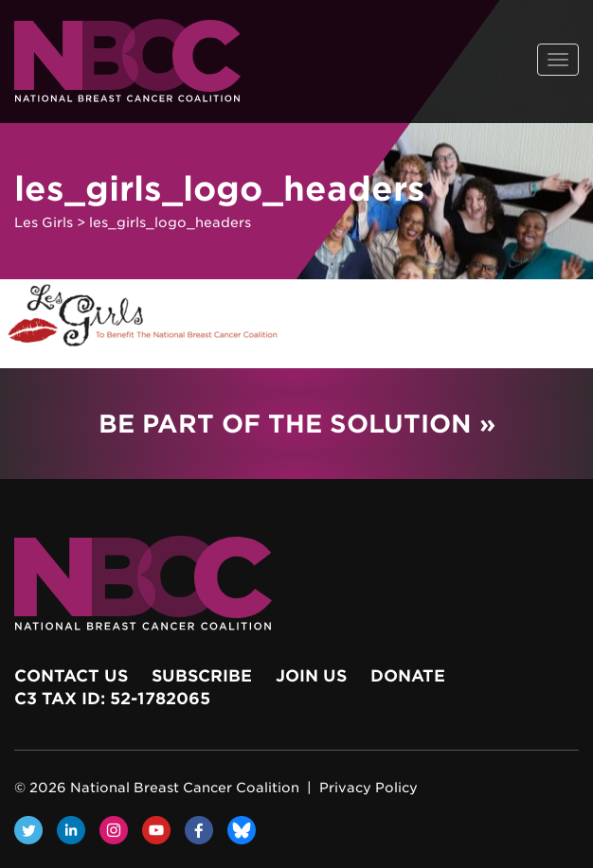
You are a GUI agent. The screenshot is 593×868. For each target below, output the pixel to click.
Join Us (311, 676)
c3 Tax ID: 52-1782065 (112, 699)
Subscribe (202, 676)
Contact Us (71, 676)
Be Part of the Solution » (297, 424)
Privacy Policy (368, 788)
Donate (408, 676)
